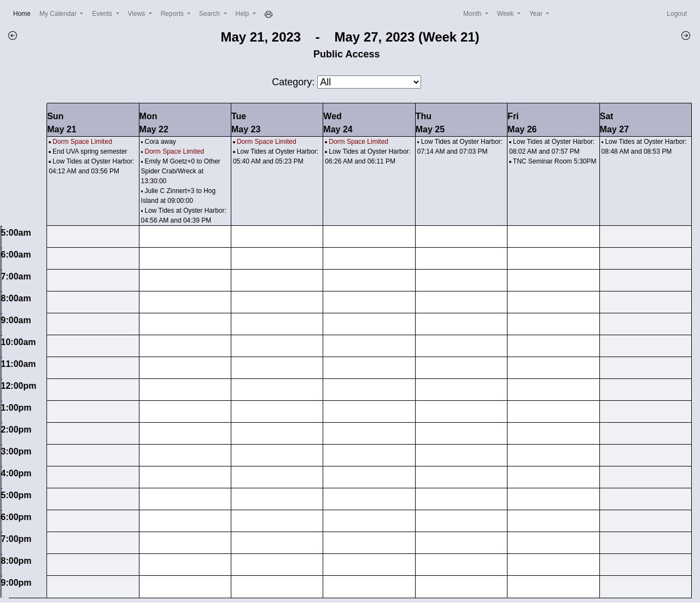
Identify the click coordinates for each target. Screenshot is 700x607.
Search (210, 14)
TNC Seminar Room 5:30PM (555, 161)
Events (103, 14)
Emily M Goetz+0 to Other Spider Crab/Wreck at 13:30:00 (181, 171)
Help (243, 14)
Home (24, 13)
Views (138, 14)
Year (537, 14)
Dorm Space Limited (82, 142)
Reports (173, 14)
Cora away (160, 142)
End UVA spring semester (90, 151)
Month (473, 14)
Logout (677, 14)
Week (506, 14)
